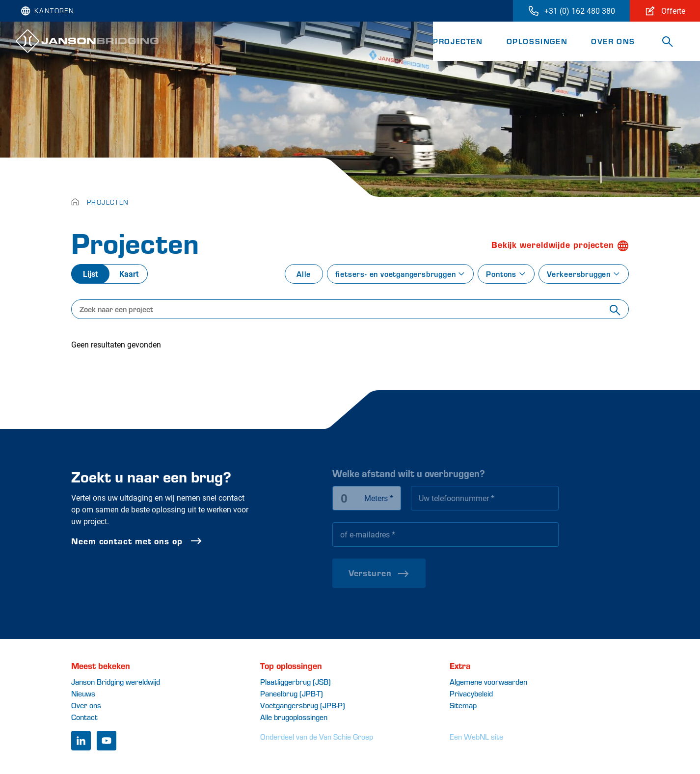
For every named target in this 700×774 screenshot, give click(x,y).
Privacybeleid (471, 693)
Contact (84, 717)
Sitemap (463, 705)
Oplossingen (537, 41)
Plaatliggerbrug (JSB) (296, 681)
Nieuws (83, 693)
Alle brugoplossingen (294, 717)
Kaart (129, 274)
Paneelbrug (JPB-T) (292, 693)
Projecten (458, 41)
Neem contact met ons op (166, 541)
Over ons (613, 41)
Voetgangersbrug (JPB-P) (303, 705)
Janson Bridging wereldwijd (116, 681)
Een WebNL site (476, 736)
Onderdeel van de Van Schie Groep (317, 736)
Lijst (90, 274)
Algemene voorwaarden (488, 681)
